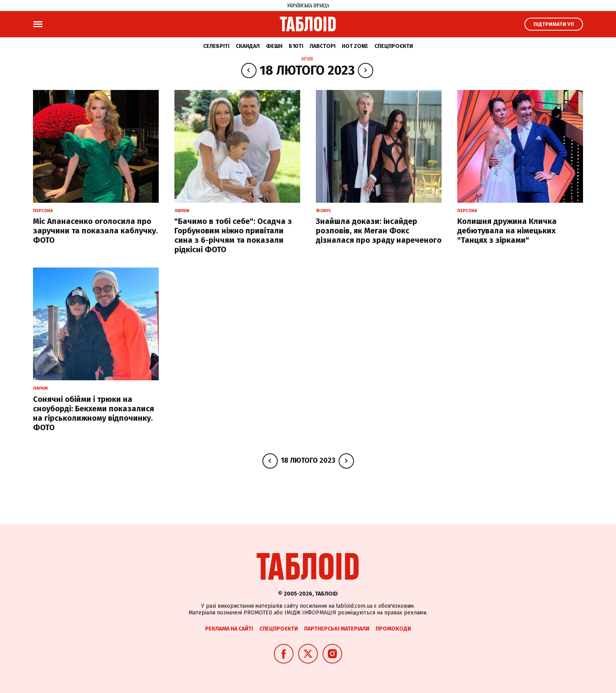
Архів (307, 59)
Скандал (248, 46)
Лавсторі (323, 46)
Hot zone (355, 46)
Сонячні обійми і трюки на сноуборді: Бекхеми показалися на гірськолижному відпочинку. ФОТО (93, 413)
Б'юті (296, 46)
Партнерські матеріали (337, 629)
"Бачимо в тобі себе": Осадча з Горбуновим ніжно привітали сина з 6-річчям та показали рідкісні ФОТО (233, 235)
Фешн (274, 46)
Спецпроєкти (394, 46)
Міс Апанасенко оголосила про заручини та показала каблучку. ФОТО (95, 231)
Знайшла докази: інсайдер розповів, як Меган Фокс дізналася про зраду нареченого (379, 231)
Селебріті (216, 46)
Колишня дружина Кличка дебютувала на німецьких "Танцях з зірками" (507, 231)
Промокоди (393, 629)
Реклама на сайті (229, 629)
